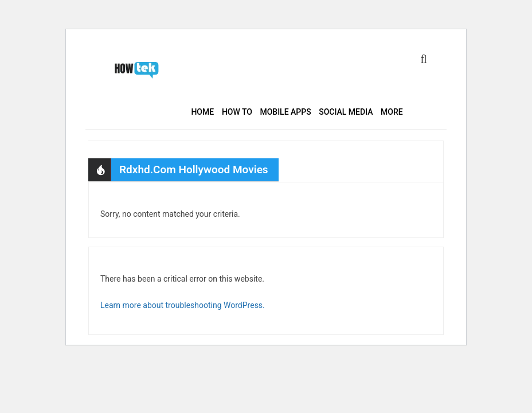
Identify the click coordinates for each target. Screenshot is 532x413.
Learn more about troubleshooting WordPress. (183, 305)
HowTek (138, 70)
